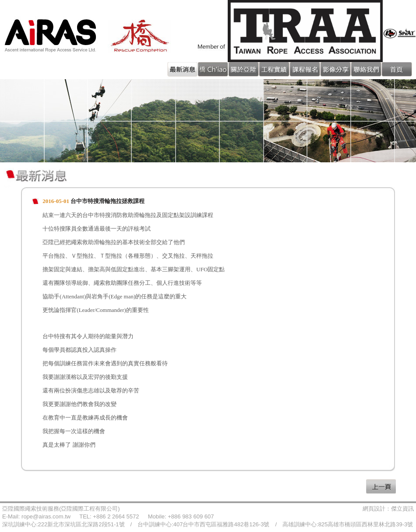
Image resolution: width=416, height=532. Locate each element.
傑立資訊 (402, 509)
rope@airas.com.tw (46, 516)
